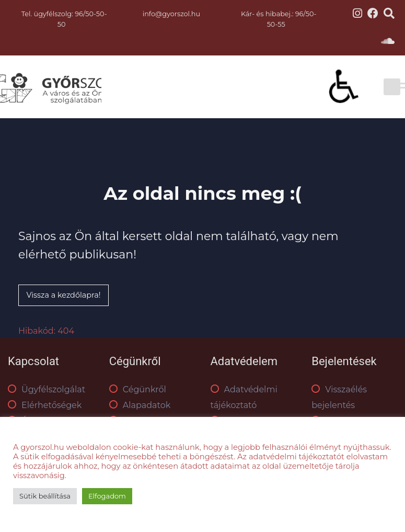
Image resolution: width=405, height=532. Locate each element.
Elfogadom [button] (107, 496)
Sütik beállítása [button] (45, 496)
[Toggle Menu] (384, 87)
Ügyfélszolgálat (47, 389)
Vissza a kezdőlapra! (63, 295)
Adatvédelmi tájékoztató (244, 397)
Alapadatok (140, 405)
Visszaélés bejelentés (339, 397)
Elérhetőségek (45, 405)
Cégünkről (138, 389)
